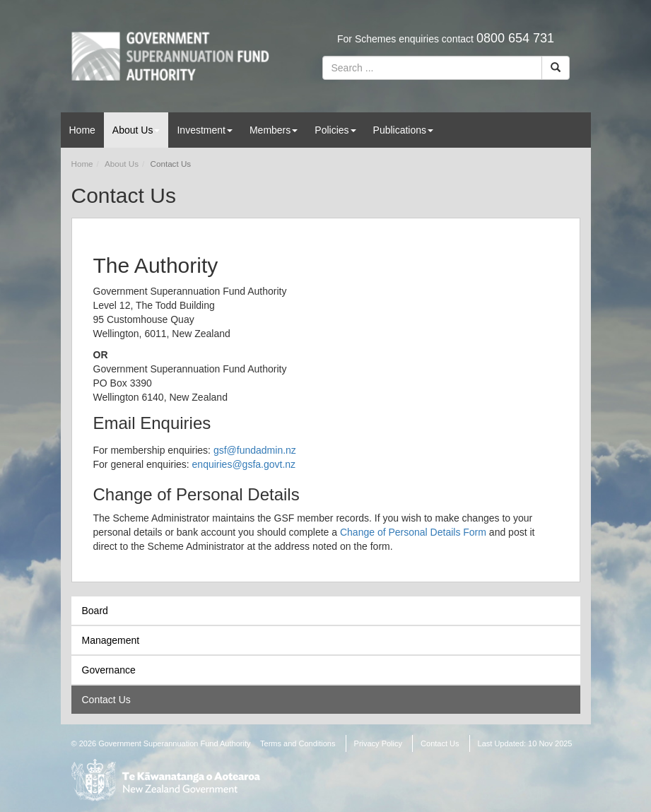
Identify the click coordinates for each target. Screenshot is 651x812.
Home (82, 130)
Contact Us (106, 700)
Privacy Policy (378, 743)
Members (274, 130)
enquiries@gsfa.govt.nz (244, 464)
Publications (404, 130)
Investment (204, 130)
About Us (136, 130)
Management (111, 640)
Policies (335, 130)
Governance (109, 670)
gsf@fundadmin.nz (255, 450)
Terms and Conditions (298, 743)
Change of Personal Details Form (413, 532)
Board (95, 611)
